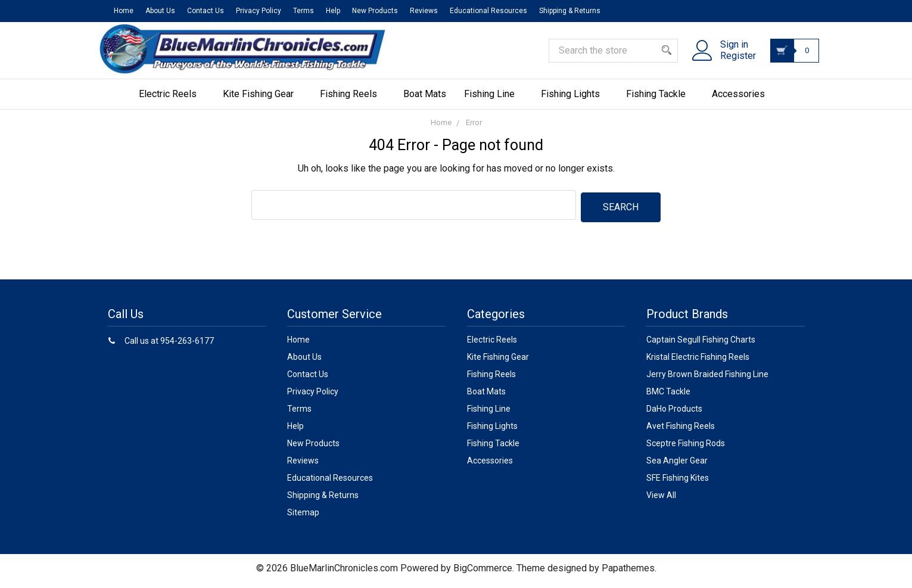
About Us (160, 11)
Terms (304, 11)
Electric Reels (172, 102)
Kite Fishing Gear (262, 102)
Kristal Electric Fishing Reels (698, 362)
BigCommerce (483, 573)
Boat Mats (425, 102)
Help (333, 11)
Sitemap (303, 518)
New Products (375, 11)
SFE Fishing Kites (678, 483)
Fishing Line (494, 102)
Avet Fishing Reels (681, 431)
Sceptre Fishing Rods (686, 449)
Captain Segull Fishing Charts (701, 345)
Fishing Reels (353, 102)
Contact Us (206, 11)
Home (124, 11)
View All (661, 500)
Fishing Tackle (660, 102)
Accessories (743, 102)
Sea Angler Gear (677, 466)
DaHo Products (674, 414)
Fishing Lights (575, 102)
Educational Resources (488, 11)
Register (730, 61)
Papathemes (628, 573)
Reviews (424, 11)
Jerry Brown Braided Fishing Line (707, 379)
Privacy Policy (259, 11)
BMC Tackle (668, 397)
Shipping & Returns (570, 11)
